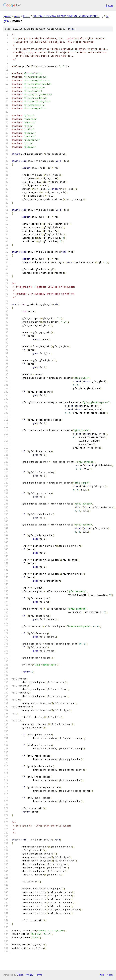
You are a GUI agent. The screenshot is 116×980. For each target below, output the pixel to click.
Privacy (29, 975)
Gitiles (20, 975)
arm (17, 16)
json (110, 975)
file (72, 29)
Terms (39, 975)
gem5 (7, 16)
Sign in (109, 5)
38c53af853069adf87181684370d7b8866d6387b (66, 16)
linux (26, 16)
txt (102, 975)
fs (107, 16)
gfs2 (6, 21)
